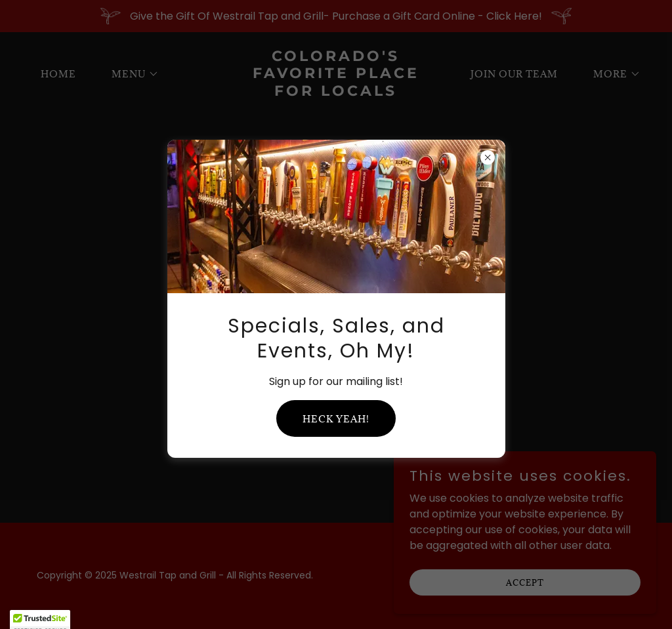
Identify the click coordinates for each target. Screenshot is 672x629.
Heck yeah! (336, 419)
